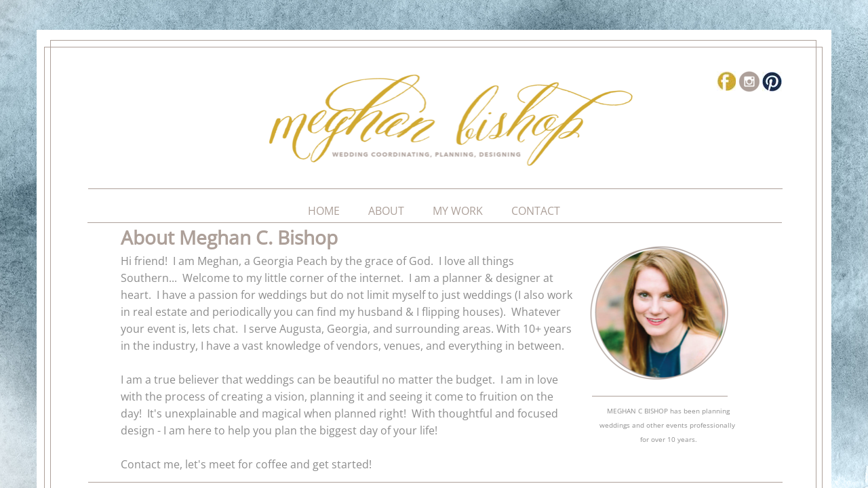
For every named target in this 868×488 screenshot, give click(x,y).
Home (324, 211)
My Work (458, 211)
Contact (536, 211)
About (386, 211)
